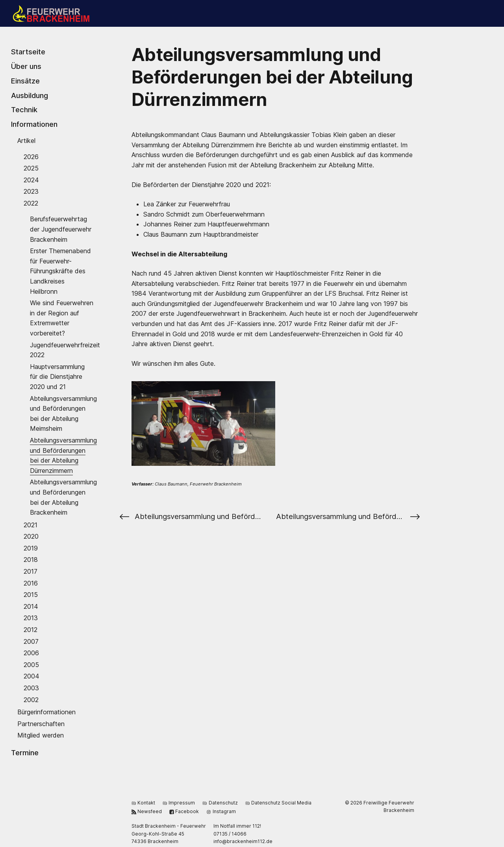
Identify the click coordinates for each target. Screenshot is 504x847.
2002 (31, 699)
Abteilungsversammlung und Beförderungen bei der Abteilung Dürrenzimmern (63, 455)
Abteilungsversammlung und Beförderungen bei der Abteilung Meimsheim (63, 413)
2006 (31, 653)
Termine (25, 752)
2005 (31, 664)
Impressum (179, 802)
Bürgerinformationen (46, 712)
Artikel (26, 141)
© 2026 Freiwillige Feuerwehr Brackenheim (380, 806)
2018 (31, 560)
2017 (31, 571)
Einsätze (25, 81)
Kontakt (143, 802)
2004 (31, 676)
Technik (24, 109)
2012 (31, 630)
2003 (31, 688)
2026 (31, 156)
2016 (31, 583)
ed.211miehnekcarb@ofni (243, 841)
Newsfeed (147, 811)
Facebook (184, 811)
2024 (31, 180)
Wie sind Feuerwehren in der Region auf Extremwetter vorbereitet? (62, 318)
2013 (31, 618)
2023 (31, 191)
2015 (31, 595)
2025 (31, 168)
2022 (31, 203)
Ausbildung (30, 95)
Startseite (28, 52)
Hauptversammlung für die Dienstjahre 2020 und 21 (57, 376)
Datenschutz (220, 802)
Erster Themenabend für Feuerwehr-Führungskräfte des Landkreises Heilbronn (60, 271)
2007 (31, 641)
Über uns (26, 66)
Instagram (221, 811)
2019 (31, 548)
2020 (31, 536)
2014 (31, 606)
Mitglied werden (41, 735)
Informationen (34, 124)
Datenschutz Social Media (278, 802)
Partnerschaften (41, 723)
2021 (31, 525)
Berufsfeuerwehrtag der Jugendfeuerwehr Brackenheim (61, 229)
